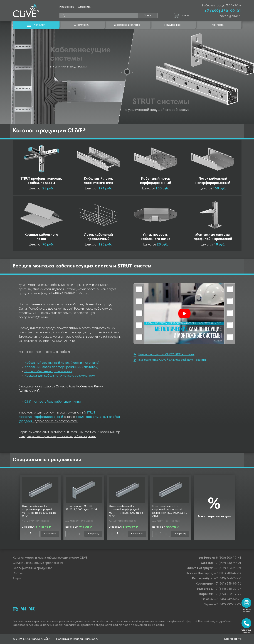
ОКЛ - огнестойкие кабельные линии (53, 402)
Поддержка (172, 25)
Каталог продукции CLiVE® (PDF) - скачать (164, 355)
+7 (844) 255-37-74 (228, 589)
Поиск (148, 15)
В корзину (50, 534)
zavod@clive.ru (230, 16)
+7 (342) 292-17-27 (228, 605)
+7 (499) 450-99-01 (223, 11)
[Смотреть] (184, 314)
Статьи (18, 574)
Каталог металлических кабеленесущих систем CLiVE (50, 558)
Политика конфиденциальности (77, 639)
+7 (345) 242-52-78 (228, 599)
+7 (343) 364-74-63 (228, 579)
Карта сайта (233, 639)
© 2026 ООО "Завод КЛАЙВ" (31, 639)
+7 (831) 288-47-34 (228, 574)
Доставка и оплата (127, 25)
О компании (82, 25)
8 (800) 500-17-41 (229, 558)
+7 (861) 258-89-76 (228, 584)
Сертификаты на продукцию (32, 568)
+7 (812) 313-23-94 (228, 568)
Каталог (36, 25)
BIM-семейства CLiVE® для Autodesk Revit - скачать (170, 360)
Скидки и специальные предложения (38, 563)
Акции (17, 579)
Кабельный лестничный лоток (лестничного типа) (62, 363)
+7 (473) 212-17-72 (228, 594)
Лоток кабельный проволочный (48, 372)
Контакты (218, 25)
